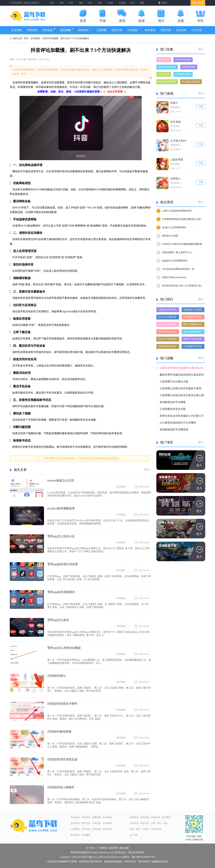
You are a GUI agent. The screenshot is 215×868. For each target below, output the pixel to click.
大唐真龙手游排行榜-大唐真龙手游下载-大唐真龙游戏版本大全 (168, 347)
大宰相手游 (164, 60)
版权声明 (114, 848)
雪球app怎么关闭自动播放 (64, 648)
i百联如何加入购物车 (61, 787)
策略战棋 (97, 817)
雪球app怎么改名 (58, 620)
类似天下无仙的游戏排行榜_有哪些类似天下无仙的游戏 (193, 340)
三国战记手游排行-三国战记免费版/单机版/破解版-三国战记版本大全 (168, 310)
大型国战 (133, 30)
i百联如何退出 (56, 676)
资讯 (26, 38)
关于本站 (91, 848)
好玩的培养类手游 (167, 82)
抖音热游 (49, 30)
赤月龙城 (175, 122)
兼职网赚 (67, 30)
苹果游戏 (32, 30)
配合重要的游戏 (183, 74)
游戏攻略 (145, 817)
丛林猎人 (175, 179)
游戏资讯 (134, 817)
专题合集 (134, 823)
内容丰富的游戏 (183, 60)
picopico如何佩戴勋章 (61, 508)
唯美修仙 (150, 30)
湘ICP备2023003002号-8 (143, 857)
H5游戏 (122, 3)
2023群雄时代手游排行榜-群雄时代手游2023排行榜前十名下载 (193, 347)
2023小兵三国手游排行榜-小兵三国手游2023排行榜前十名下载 (168, 318)
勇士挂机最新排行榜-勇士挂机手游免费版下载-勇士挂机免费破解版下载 (193, 332)
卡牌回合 (97, 823)
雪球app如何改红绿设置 (63, 564)
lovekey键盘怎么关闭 (61, 480)
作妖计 (174, 103)
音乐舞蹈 (107, 823)
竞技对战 (166, 30)
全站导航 (198, 3)
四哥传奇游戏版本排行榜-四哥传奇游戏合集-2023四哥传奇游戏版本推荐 (168, 325)
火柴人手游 (164, 74)
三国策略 (101, 30)
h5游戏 (145, 829)
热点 (90, 3)
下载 (201, 106)
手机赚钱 (86, 835)
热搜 (62, 3)
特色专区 (145, 823)
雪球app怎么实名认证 (61, 536)
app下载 (133, 835)
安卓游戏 (17, 30)
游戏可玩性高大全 (167, 67)
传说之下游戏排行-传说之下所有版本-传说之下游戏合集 (168, 340)
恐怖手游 (117, 30)
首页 (52, 3)
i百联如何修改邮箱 (59, 731)
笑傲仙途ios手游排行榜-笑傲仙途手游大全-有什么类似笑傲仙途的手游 (193, 310)
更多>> (148, 470)
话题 (81, 3)
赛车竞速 (86, 823)
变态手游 (107, 829)
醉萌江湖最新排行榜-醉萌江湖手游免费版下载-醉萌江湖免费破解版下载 (193, 325)
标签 (100, 3)
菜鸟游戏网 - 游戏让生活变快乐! (26, 3)
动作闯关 (86, 817)
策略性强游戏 (189, 67)
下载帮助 (103, 848)
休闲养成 (75, 823)
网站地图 (124, 848)
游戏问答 (156, 817)
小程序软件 (156, 829)
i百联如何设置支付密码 (62, 704)
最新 (142, 3)
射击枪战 (107, 817)
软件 (133, 3)
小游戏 (110, 3)
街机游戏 (97, 829)
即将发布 (75, 835)
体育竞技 (86, 829)
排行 (71, 3)
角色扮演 (75, 817)
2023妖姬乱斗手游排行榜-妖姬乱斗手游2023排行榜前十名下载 (193, 318)
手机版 (163, 3)
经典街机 (85, 30)
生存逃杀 (181, 30)
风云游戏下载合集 (191, 82)
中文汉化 (197, 30)
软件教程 (36, 38)
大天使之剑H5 (178, 141)
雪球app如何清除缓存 (61, 592)
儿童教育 (75, 829)
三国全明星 (177, 160)
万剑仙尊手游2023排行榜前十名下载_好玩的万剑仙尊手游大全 (168, 332)
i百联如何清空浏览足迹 (62, 759)
